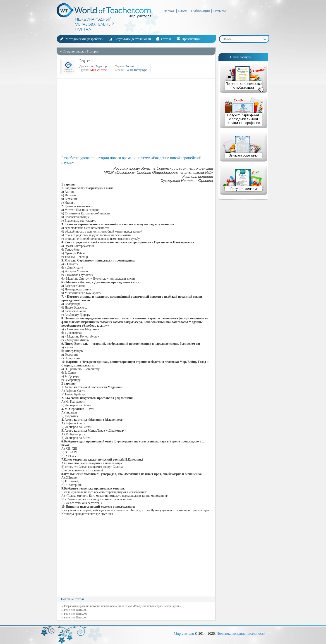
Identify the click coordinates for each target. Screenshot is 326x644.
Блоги (183, 11)
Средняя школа (73, 51)
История (93, 51)
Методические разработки (85, 39)
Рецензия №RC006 (76, 610)
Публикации (200, 11)
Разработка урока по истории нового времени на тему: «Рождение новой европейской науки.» (123, 606)
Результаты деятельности (133, 39)
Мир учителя (184, 633)
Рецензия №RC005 (76, 614)
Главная (168, 11)
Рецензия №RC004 (76, 617)
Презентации (191, 39)
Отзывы (220, 11)
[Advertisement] (137, 117)
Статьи (166, 39)
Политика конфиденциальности (241, 633)
